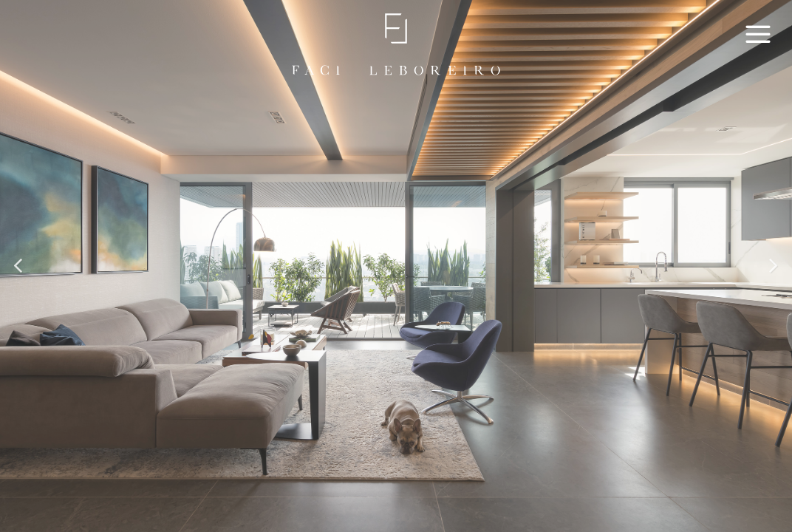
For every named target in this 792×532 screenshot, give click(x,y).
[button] (19, 266)
